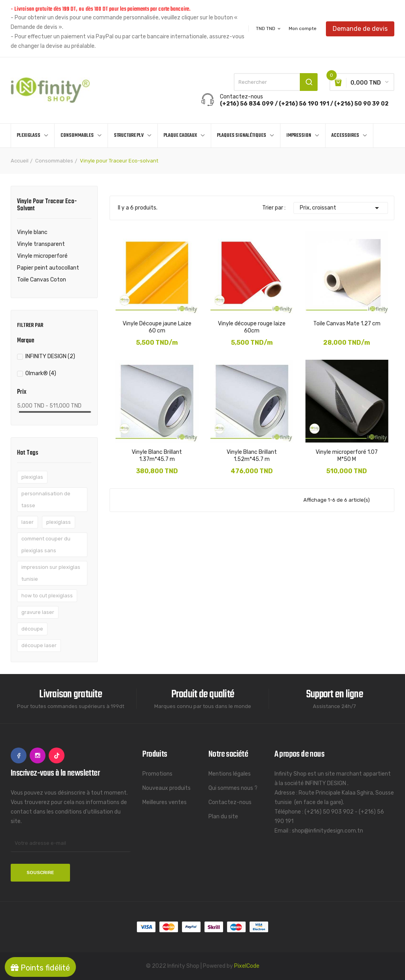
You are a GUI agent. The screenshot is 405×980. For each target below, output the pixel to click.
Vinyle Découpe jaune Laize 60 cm (157, 327)
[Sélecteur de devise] (269, 28)
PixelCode (247, 966)
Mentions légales (230, 774)
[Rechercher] (276, 82)
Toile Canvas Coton (42, 280)
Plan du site (223, 817)
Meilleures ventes (165, 802)
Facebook (19, 755)
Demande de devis (360, 28)
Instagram (38, 755)
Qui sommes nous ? (233, 788)
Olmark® (41, 373)
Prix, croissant (341, 208)
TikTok (57, 755)
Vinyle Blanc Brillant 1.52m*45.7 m (252, 456)
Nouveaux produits (167, 788)
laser (27, 522)
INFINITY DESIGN (50, 356)
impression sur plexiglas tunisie (51, 573)
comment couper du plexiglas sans (46, 545)
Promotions (157, 774)
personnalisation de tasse (46, 499)
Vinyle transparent (41, 244)
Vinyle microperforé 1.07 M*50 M (347, 456)
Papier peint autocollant (48, 268)
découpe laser (39, 645)
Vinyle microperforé (42, 256)
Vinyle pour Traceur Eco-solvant (47, 206)
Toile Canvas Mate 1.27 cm (347, 324)
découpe (32, 629)
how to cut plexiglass (47, 596)
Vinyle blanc (32, 232)
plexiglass (59, 522)
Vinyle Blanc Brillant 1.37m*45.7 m (157, 456)
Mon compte (303, 28)
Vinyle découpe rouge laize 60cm (252, 327)
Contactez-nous (230, 802)
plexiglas (32, 477)
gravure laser (38, 612)
